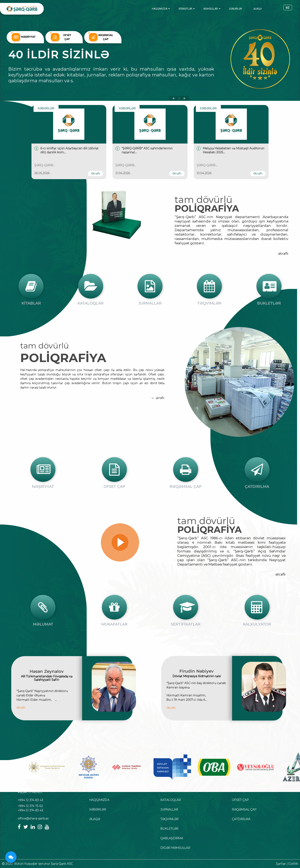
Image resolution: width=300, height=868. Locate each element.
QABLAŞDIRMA (172, 838)
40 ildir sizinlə (61, 55)
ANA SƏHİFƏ (99, 790)
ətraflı (283, 254)
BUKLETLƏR (169, 829)
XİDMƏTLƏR (185, 9)
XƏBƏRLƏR (236, 9)
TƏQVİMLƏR (169, 819)
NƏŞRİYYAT (240, 790)
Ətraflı (96, 174)
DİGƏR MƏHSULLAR (175, 848)
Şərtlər (281, 864)
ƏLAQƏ (257, 9)
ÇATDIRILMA (241, 819)
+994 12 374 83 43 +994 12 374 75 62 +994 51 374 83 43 (30, 805)
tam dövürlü (203, 199)
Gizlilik (293, 864)
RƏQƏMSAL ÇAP (244, 809)
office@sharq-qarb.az (33, 818)
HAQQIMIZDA (160, 9)
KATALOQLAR (171, 800)
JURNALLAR (169, 809)
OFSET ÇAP (240, 800)
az (288, 7)
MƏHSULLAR (211, 9)
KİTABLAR (168, 790)
